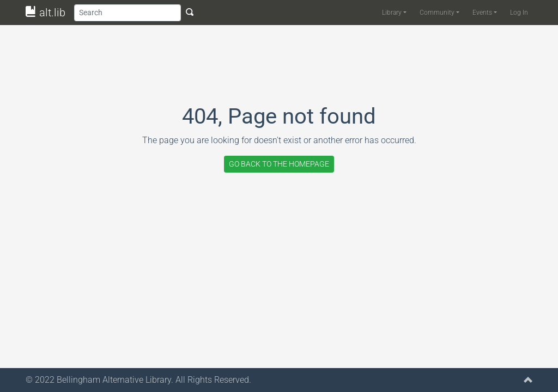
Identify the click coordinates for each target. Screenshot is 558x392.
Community (437, 13)
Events (482, 13)
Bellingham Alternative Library (114, 380)
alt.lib (46, 13)
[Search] (128, 13)
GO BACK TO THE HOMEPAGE (279, 164)
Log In (519, 13)
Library (392, 13)
